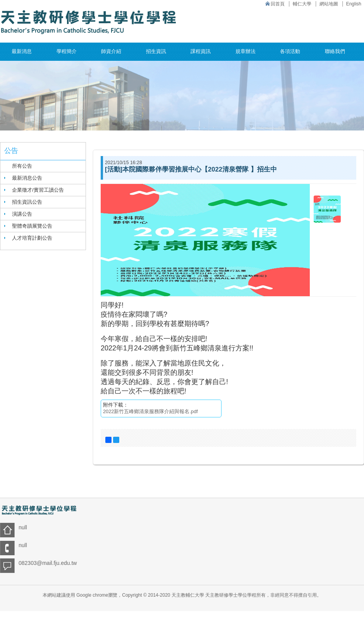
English (354, 4)
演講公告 (22, 214)
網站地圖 (329, 4)
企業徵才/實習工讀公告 (38, 190)
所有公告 (22, 166)
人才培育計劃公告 (32, 238)
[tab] (43, 178)
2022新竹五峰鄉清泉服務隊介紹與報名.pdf (150, 411)
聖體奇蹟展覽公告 (32, 226)
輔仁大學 (302, 4)
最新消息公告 (27, 178)
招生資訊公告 (27, 202)
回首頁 (278, 4)
